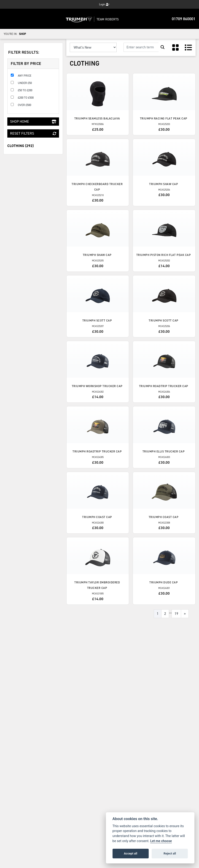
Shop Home (33, 121)
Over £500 (24, 105)
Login (104, 4)
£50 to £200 (25, 90)
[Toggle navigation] (8, 19)
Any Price (25, 76)
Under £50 (25, 83)
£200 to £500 (26, 98)
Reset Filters (33, 133)
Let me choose (161, 841)
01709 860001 (184, 19)
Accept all (131, 853)
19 (176, 614)
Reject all (170, 853)
